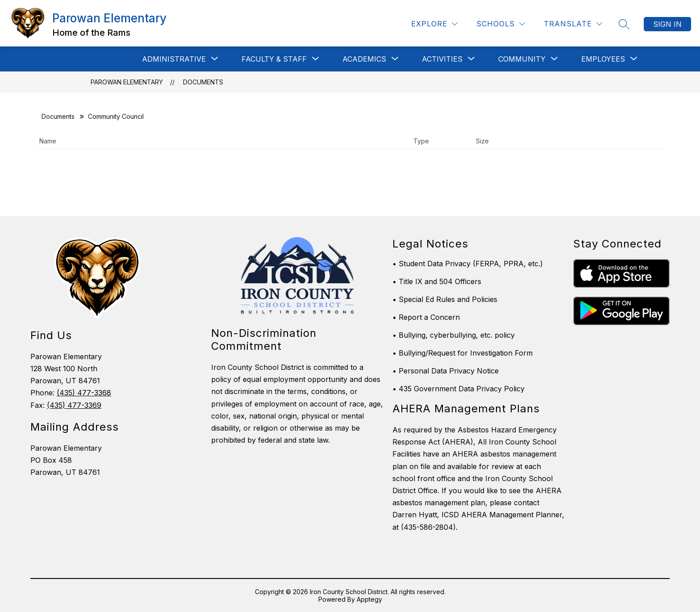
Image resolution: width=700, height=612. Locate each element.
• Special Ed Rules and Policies (445, 299)
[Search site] (624, 24)
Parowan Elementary (127, 82)
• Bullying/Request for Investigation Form (462, 353)
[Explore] (434, 24)
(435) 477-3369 (74, 405)
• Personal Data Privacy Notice (446, 371)
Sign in (667, 24)
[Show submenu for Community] (522, 59)
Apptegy (369, 599)
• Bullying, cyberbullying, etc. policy (454, 335)
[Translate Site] (573, 24)
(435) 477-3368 (84, 393)
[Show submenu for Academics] (364, 59)
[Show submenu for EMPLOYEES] (603, 59)
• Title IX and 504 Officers (437, 281)
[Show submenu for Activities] (442, 59)
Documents (203, 82)
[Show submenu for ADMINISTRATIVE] (174, 59)
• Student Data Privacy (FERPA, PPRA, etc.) (468, 264)
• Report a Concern (426, 317)
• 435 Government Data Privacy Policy (458, 389)
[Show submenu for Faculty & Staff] (274, 59)
